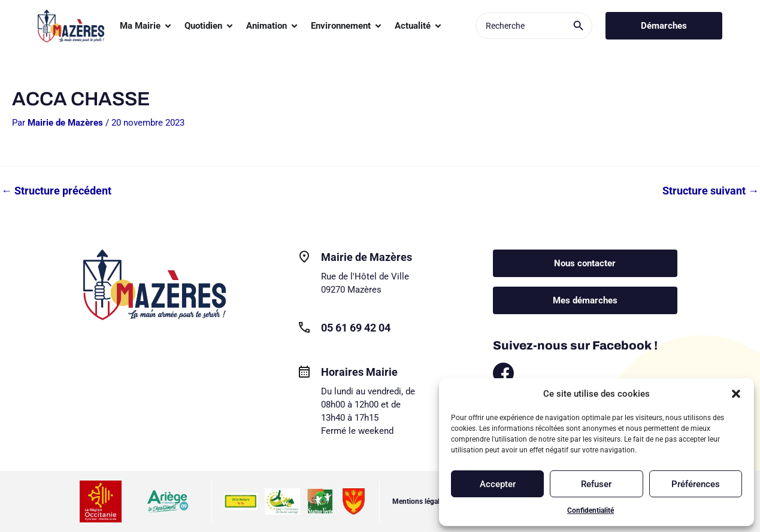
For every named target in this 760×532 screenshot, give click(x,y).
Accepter (498, 484)
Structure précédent (56, 191)
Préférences (696, 484)
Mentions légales (420, 501)
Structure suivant (711, 191)
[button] (736, 394)
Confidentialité (591, 510)
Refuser (596, 484)
